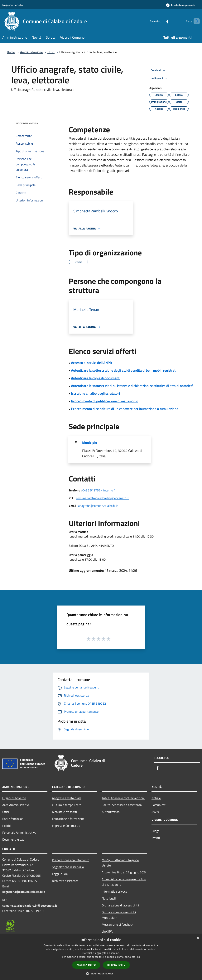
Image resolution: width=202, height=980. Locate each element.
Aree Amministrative (16, 805)
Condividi (159, 70)
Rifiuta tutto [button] (116, 965)
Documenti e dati (13, 839)
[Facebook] (161, 21)
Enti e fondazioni (13, 819)
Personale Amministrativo (19, 833)
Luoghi (156, 831)
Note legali (109, 898)
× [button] (198, 938)
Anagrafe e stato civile (67, 798)
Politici (7, 826)
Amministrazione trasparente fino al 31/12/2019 (124, 882)
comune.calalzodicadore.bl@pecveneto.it (102, 498)
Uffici (51, 52)
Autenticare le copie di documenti (96, 378)
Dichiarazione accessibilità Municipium (119, 915)
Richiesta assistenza (65, 881)
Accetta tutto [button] (86, 965)
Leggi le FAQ (60, 874)
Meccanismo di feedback (118, 924)
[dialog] (101, 957)
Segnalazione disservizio (68, 867)
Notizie (156, 798)
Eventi (156, 838)
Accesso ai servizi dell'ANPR (91, 363)
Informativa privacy (114, 891)
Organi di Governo (14, 798)
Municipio (90, 443)
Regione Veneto (12, 5)
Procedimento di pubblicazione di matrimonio (105, 401)
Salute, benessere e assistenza (122, 805)
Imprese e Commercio (66, 826)
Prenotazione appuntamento (71, 860)
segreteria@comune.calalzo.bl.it (24, 892)
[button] (101, 973)
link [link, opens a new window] (138, 957)
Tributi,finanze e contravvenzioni (123, 798)
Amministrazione (31, 52)
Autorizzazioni (111, 812)
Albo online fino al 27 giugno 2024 (124, 872)
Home (11, 52)
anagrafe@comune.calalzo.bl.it (98, 506)
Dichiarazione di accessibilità (120, 905)
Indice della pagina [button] (27, 123)
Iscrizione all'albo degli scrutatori (95, 393)
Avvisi (155, 812)
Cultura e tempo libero (67, 805)
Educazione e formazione (68, 819)
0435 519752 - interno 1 (99, 490)
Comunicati (159, 805)
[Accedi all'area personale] (180, 5)
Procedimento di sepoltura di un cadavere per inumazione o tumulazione (125, 409)
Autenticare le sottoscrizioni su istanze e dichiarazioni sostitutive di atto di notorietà (132, 386)
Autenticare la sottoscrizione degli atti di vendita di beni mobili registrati (124, 370)
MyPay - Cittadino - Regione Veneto (120, 863)
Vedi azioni (159, 79)
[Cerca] (195, 21)
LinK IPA (107, 931)
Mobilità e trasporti (65, 812)
